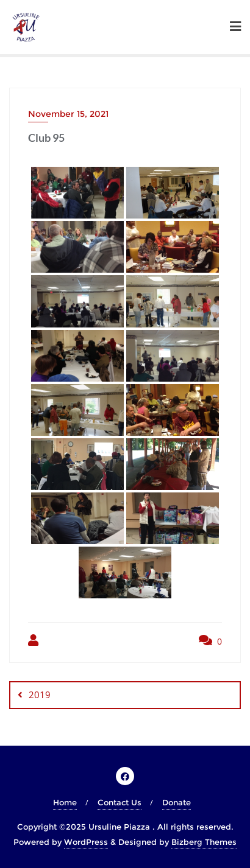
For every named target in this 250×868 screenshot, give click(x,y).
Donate (177, 802)
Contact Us (120, 802)
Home (65, 802)
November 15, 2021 (68, 114)
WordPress (86, 842)
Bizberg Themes (204, 842)
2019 (40, 695)
